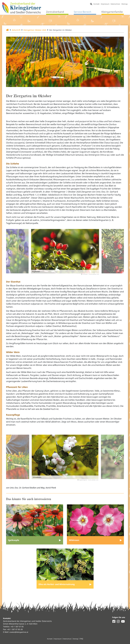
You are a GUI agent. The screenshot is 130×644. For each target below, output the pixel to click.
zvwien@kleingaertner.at (20, 632)
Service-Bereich (83, 12)
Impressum (105, 4)
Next (121, 254)
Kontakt (96, 4)
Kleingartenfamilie (112, 12)
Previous (9, 254)
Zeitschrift (17, 30)
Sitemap (124, 4)
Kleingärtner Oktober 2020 (38, 30)
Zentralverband (55, 12)
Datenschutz (115, 4)
